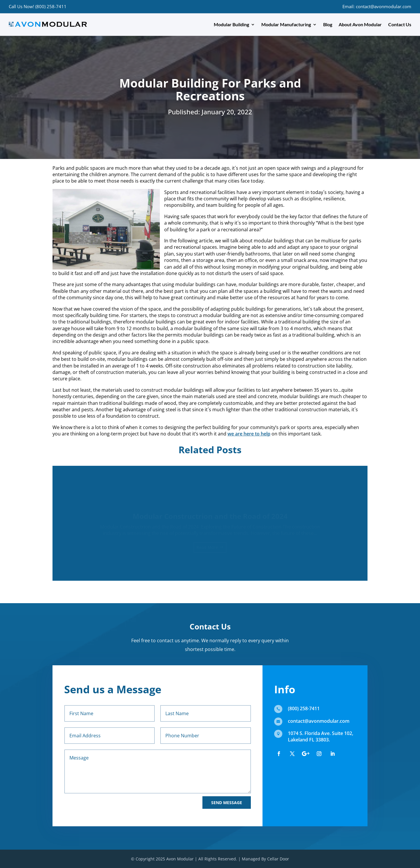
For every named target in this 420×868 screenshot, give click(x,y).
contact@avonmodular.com (319, 721)
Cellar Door (278, 859)
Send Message (227, 803)
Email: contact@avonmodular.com (377, 6)
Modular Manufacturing (286, 24)
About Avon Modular (360, 24)
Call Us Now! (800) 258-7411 (38, 6)
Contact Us (400, 24)
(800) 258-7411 (304, 708)
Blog (328, 24)
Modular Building (231, 24)
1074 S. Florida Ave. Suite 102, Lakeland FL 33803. (321, 736)
